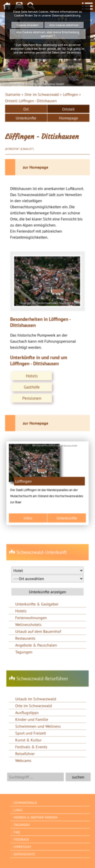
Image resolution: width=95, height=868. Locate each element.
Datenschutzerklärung (66, 15)
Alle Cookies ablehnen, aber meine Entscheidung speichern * (48, 34)
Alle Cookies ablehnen (64, 25)
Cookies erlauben (27, 25)
